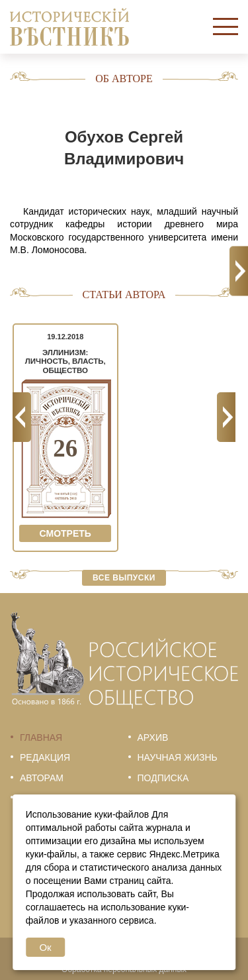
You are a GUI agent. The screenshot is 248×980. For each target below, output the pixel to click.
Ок (45, 947)
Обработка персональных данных (124, 969)
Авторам (42, 778)
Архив (153, 737)
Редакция (45, 757)
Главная (41, 737)
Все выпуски (124, 578)
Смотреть (65, 533)
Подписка (163, 778)
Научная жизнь (178, 757)
